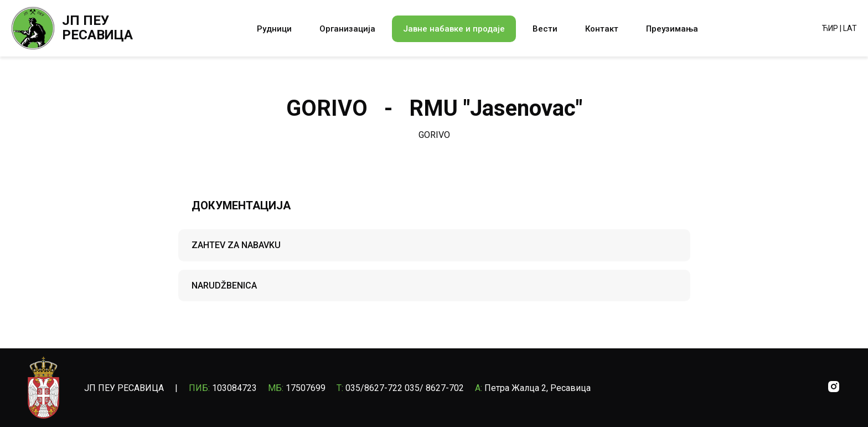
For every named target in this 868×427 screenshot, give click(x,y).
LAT (850, 28)
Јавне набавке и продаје (454, 29)
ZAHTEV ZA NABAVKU (236, 245)
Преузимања (672, 29)
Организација (347, 29)
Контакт (602, 29)
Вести (545, 29)
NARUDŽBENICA (224, 285)
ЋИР (830, 28)
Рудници (274, 29)
